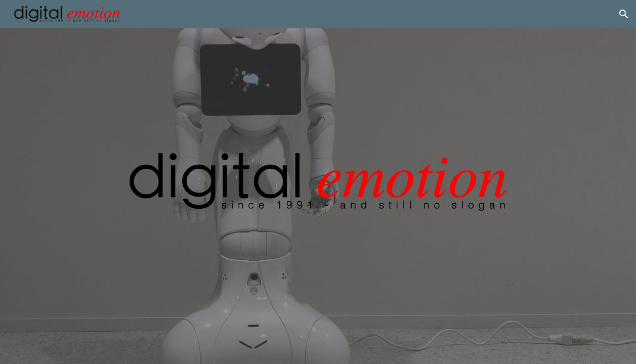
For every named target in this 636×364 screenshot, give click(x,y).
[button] (624, 14)
